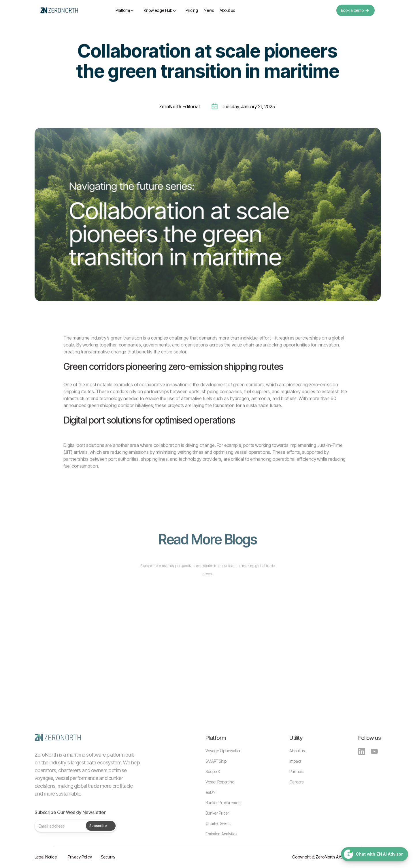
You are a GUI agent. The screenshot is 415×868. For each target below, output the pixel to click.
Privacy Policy (80, 857)
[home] (59, 11)
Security (108, 857)
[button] (125, 10)
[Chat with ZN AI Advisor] (375, 854)
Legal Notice (46, 857)
